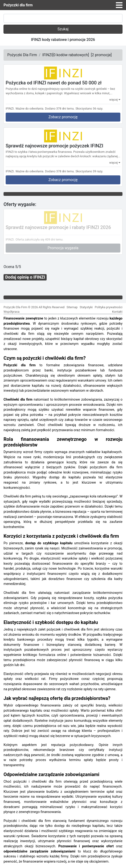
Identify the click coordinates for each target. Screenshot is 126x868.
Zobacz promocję (63, 117)
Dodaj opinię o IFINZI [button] (25, 277)
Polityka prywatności (109, 307)
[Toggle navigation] (119, 5)
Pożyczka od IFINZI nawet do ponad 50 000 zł (54, 83)
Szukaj (63, 29)
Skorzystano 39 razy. (89, 171)
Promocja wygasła (63, 248)
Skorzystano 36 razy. (89, 108)
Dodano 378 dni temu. (60, 108)
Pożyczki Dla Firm (22, 55)
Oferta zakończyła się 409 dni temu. (39, 239)
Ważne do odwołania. (30, 108)
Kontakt (117, 312)
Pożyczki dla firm (18, 5)
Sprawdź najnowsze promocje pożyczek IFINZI (54, 146)
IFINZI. (10, 108)
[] (71, 55)
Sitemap (72, 307)
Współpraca (12, 312)
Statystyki (86, 307)
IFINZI (47, 55)
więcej (115, 100)
